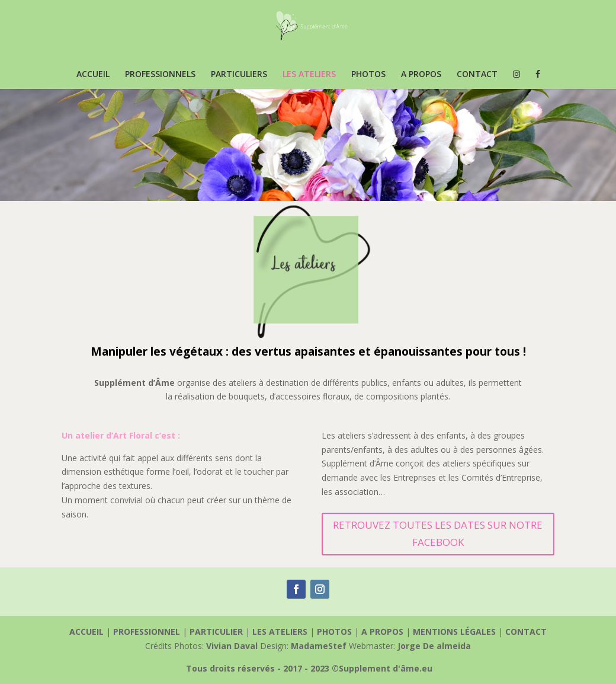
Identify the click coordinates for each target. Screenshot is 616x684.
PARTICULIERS (239, 75)
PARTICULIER (217, 632)
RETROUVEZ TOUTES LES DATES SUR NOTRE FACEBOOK (438, 533)
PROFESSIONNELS (160, 75)
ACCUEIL (93, 75)
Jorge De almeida (434, 646)
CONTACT (477, 75)
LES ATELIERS (309, 75)
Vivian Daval (232, 646)
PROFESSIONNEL (148, 632)
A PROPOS (421, 75)
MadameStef (319, 646)
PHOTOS (368, 75)
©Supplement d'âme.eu (382, 668)
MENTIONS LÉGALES (455, 632)
